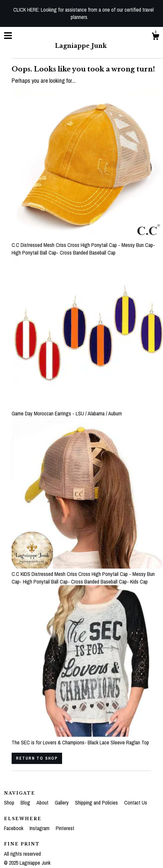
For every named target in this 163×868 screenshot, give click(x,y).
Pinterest (65, 828)
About (43, 803)
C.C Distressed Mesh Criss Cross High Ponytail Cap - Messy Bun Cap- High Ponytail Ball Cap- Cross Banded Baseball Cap (87, 245)
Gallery (62, 803)
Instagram (40, 828)
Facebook (14, 828)
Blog (26, 803)
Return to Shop (37, 758)
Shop (10, 803)
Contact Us (136, 803)
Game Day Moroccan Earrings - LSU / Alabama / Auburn (87, 409)
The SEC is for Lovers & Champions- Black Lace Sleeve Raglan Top (87, 738)
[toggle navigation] (8, 36)
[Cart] (155, 37)
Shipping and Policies (97, 803)
